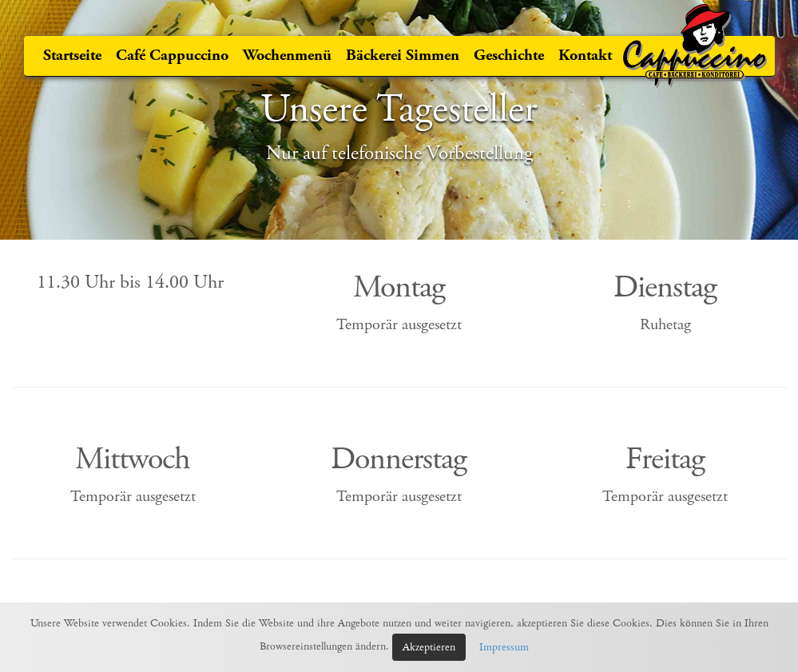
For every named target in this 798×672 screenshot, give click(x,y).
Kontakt (585, 56)
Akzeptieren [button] (429, 647)
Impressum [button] (504, 647)
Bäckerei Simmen (403, 56)
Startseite (72, 56)
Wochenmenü (287, 56)
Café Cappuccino (172, 56)
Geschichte (509, 56)
